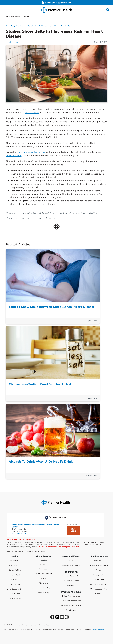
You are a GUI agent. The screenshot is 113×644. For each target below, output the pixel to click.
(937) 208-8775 (19, 533)
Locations (43, 564)
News (71, 561)
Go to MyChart (15, 570)
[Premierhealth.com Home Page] (7, 17)
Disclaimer (99, 580)
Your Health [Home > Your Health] (15, 17)
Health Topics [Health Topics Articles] (13, 42)
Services (43, 569)
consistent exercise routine (31, 152)
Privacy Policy (99, 575)
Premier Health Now (71, 576)
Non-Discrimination (99, 584)
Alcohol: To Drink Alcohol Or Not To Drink (41, 462)
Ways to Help (43, 593)
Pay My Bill (15, 584)
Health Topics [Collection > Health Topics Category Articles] (41, 26)
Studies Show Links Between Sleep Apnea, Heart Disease (52, 307)
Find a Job (15, 594)
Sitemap (99, 594)
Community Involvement (43, 588)
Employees (99, 561)
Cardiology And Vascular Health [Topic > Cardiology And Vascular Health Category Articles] (20, 26)
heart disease (32, 113)
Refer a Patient (16, 598)
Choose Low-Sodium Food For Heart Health (42, 384)
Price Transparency (71, 596)
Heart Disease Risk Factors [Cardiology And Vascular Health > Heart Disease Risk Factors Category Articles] (60, 26)
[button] (6, 10)
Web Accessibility (99, 589)
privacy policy (98, 630)
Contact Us (15, 580)
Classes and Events (71, 565)
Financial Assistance (71, 601)
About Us (43, 583)
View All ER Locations (21, 540)
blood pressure (14, 156)
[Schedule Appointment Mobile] (56, 3)
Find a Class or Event (15, 589)
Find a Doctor (15, 575)
